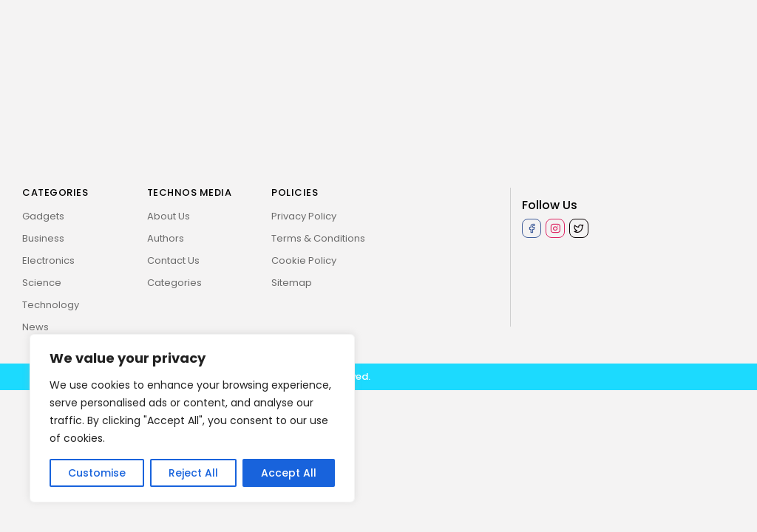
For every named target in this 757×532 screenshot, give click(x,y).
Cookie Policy (304, 260)
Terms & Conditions (318, 238)
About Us (169, 216)
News (35, 327)
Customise (97, 473)
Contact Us (173, 260)
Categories (174, 283)
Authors (166, 238)
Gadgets (43, 216)
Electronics (48, 260)
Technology (51, 305)
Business (43, 238)
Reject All (193, 473)
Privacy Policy (304, 216)
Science (42, 283)
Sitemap (292, 283)
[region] (192, 418)
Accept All (289, 473)
